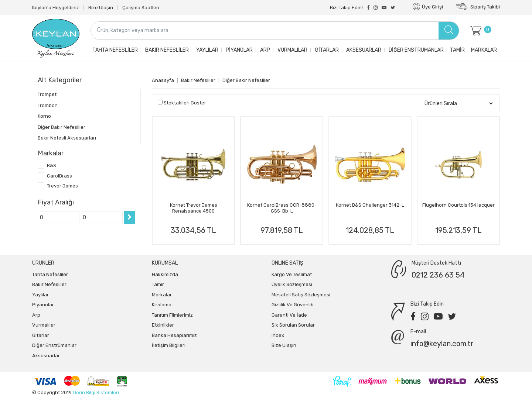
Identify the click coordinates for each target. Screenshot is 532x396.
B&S (52, 166)
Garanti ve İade (289, 315)
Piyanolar (239, 50)
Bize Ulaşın (101, 8)
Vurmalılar (292, 50)
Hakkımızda (165, 274)
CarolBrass (59, 176)
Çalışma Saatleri (141, 8)
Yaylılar (207, 50)
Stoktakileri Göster (185, 103)
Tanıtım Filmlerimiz (172, 315)
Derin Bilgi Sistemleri (96, 392)
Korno (44, 116)
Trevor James (62, 186)
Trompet (47, 94)
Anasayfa (163, 80)
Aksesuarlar (363, 50)
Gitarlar (326, 50)
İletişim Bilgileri (169, 345)
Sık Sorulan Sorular (293, 325)
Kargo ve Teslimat (292, 274)
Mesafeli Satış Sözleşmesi (301, 295)
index (278, 335)
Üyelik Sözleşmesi (292, 284)
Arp (265, 50)
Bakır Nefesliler (166, 50)
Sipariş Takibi (478, 7)
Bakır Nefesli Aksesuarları (67, 138)
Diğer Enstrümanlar (416, 50)
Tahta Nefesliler (115, 50)
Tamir (457, 50)
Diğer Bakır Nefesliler (62, 127)
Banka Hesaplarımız (174, 335)
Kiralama (162, 305)
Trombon (48, 105)
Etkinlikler (163, 325)
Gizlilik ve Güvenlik (292, 305)
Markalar (484, 50)
